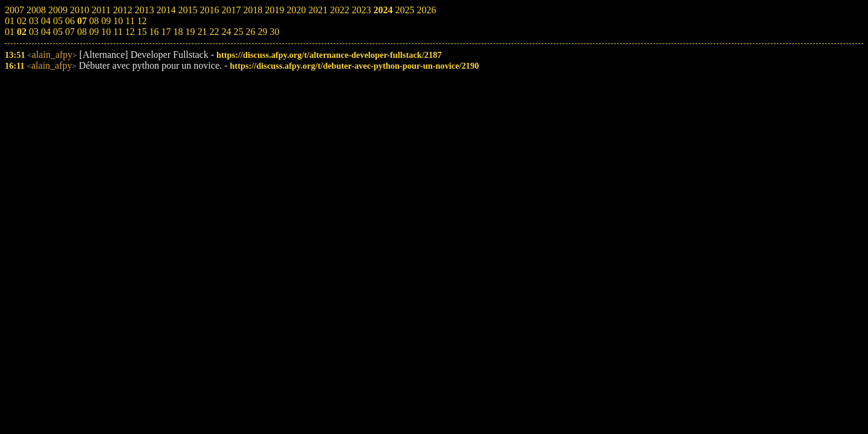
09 (94, 32)
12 (130, 32)
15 (142, 32)
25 (238, 32)
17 (166, 32)
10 (106, 32)
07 (70, 32)
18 (178, 32)
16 (154, 32)
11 (118, 32)
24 (226, 32)
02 (22, 32)
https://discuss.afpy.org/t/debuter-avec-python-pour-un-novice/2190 (354, 66)
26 (250, 32)
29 (262, 32)
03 (34, 32)
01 (10, 32)
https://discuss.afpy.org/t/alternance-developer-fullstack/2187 (329, 55)
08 (82, 32)
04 (46, 32)
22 (214, 32)
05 (58, 32)
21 (202, 32)
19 (190, 32)
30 (274, 32)
